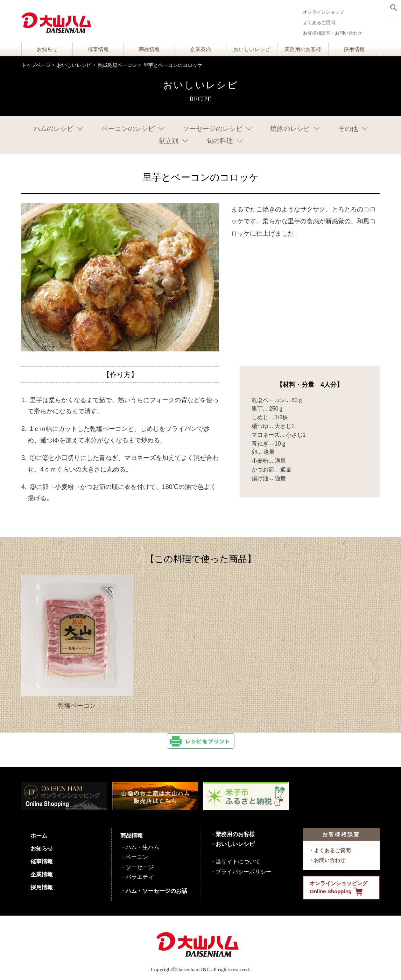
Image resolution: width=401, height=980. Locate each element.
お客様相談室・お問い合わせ (333, 33)
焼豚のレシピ (290, 129)
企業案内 (200, 49)
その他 (348, 129)
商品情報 (149, 49)
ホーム (39, 836)
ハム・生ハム (142, 847)
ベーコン (137, 857)
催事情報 (98, 49)
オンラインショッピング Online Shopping (339, 888)
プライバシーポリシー (244, 872)
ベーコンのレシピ (128, 129)
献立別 (168, 141)
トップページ (36, 65)
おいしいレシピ (252, 49)
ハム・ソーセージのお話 (156, 891)
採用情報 (354, 49)
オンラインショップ (323, 12)
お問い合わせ (330, 860)
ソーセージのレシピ (213, 129)
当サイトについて (238, 862)
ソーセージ (140, 867)
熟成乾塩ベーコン (118, 65)
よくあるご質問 (319, 23)
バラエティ (140, 877)
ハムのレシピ (54, 129)
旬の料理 (220, 141)
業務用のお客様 (303, 49)
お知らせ (47, 49)
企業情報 (42, 874)
